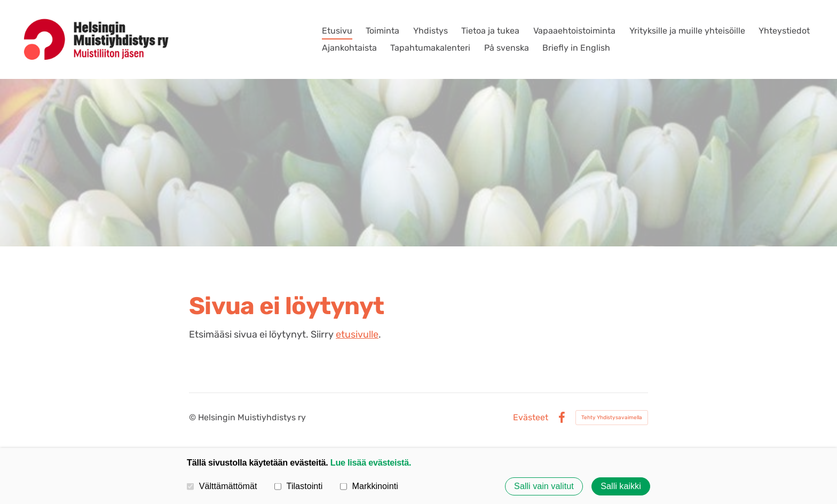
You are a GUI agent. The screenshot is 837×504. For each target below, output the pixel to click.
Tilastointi (298, 486)
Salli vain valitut (544, 486)
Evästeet (531, 418)
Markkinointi (369, 486)
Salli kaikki (621, 486)
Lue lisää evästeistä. (371, 462)
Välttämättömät (222, 486)
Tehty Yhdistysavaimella (612, 418)
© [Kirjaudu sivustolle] (194, 417)
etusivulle (357, 334)
